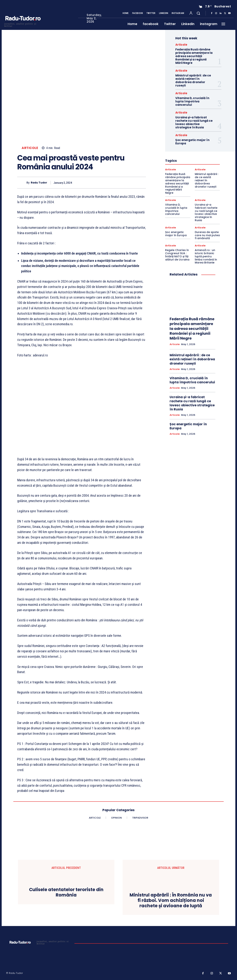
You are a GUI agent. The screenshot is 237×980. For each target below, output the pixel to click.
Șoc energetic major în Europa (192, 142)
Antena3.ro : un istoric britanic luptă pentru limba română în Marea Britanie (206, 256)
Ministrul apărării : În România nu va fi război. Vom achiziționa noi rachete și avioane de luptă (171, 900)
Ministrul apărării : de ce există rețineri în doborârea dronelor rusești (193, 80)
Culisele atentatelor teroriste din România (66, 892)
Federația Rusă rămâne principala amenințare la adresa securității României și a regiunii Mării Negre (194, 56)
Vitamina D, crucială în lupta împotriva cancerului (192, 101)
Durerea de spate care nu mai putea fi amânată (207, 235)
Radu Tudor (39, 183)
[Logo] (23, 24)
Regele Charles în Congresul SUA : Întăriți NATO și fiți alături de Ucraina (177, 255)
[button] (198, 13)
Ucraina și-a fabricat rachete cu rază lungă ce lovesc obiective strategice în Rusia (194, 122)
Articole (30, 148)
